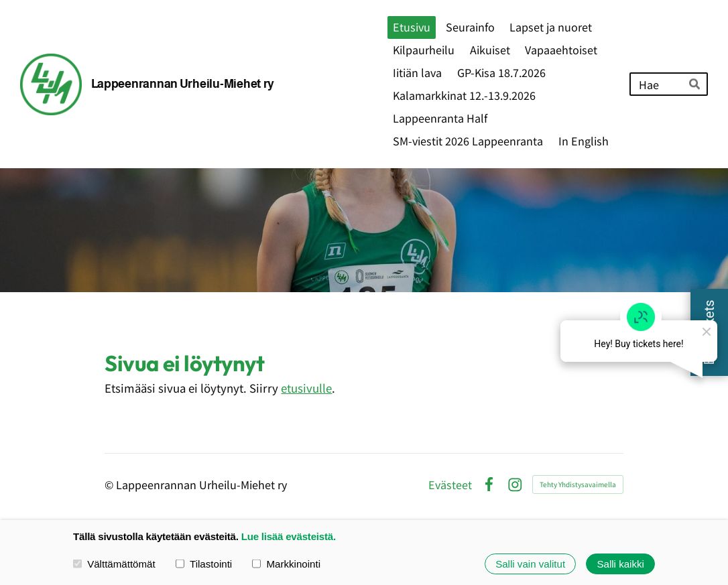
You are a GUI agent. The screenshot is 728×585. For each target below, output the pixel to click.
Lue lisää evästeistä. (289, 536)
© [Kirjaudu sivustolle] (110, 484)
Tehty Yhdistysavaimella (578, 484)
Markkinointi (286, 564)
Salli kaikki (620, 564)
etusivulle (306, 388)
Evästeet (450, 484)
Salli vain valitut (530, 564)
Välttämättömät (114, 564)
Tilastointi (204, 564)
